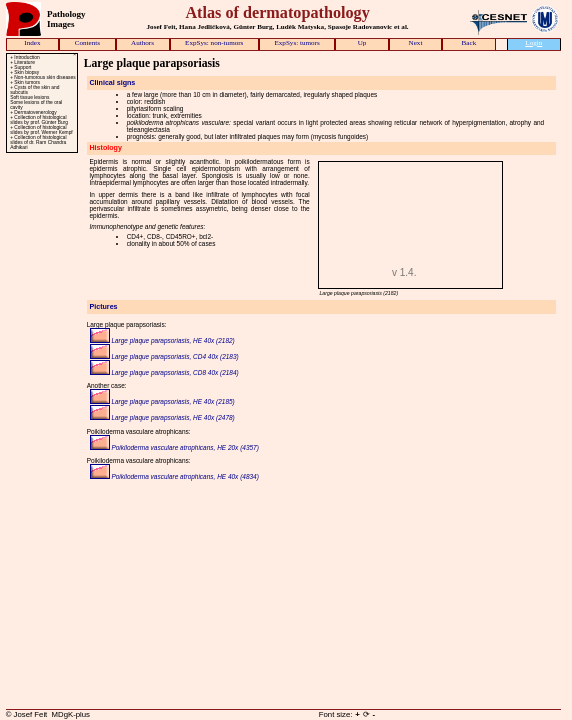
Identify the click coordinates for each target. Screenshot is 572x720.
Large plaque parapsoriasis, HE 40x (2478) (162, 417)
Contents (87, 43)
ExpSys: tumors (296, 43)
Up (362, 43)
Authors (142, 43)
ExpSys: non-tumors (214, 43)
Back (469, 43)
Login (533, 43)
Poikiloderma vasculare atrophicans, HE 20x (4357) (174, 447)
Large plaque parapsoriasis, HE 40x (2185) (162, 401)
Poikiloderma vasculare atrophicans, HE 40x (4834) (174, 476)
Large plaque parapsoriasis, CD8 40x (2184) (164, 372)
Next (416, 43)
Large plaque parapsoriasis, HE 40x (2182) (162, 340)
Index (32, 43)
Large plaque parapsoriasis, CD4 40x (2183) (164, 356)
